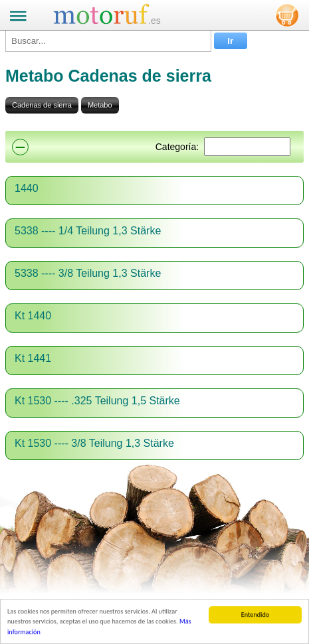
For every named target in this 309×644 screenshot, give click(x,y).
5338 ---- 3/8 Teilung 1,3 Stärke (88, 273)
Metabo (100, 105)
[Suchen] (247, 147)
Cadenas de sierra (42, 105)
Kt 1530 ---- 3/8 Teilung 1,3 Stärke (94, 443)
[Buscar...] (108, 41)
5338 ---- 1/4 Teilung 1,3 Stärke (88, 231)
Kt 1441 (33, 358)
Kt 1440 (33, 316)
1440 (27, 188)
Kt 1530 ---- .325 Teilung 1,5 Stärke (97, 401)
